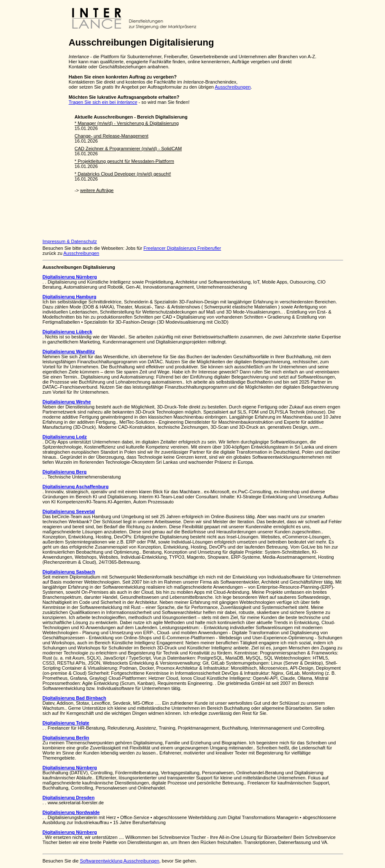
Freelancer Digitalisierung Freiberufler (182, 248)
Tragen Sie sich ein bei (103, 102)
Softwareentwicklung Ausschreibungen (119, 861)
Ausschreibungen (233, 87)
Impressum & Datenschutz (70, 241)
